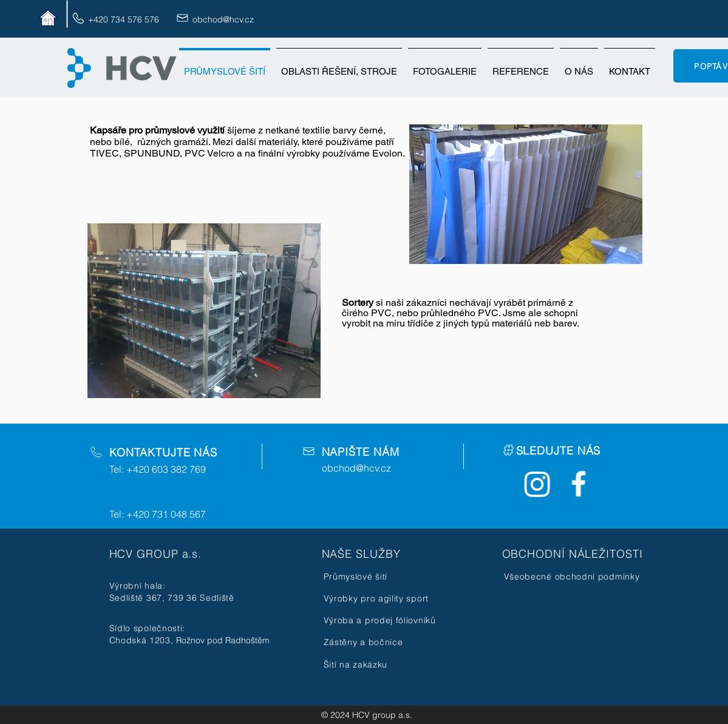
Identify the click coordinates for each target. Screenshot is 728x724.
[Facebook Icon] (579, 484)
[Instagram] (537, 484)
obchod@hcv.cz (223, 19)
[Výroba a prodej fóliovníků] (382, 620)
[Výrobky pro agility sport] (380, 598)
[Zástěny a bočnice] (380, 642)
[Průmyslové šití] (380, 577)
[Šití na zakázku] (380, 665)
